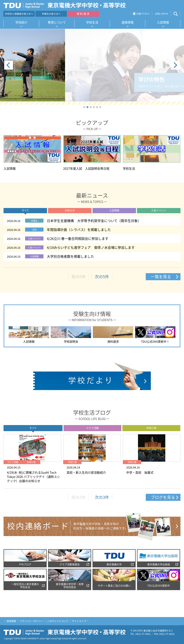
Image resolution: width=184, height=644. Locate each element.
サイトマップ (79, 621)
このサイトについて (58, 621)
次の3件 (102, 497)
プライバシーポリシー (32, 621)
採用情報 (11, 621)
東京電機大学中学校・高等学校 (66, 632)
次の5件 (102, 277)
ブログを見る (163, 497)
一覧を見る (161, 277)
